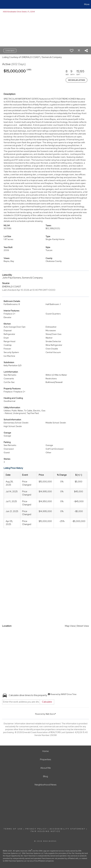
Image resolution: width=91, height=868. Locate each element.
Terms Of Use (13, 829)
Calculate (47, 702)
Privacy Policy (36, 829)
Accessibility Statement (68, 829)
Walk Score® (51, 714)
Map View (70, 626)
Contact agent (10, 50)
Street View (83, 626)
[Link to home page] (4, 4)
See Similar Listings (77, 80)
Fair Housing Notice (45, 831)
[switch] (72, 51)
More (87, 4)
